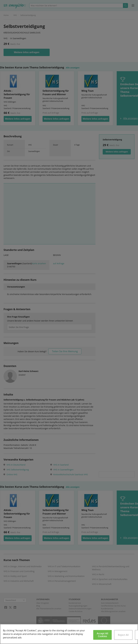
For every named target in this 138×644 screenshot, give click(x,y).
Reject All (123, 635)
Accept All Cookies (102, 635)
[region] (69, 634)
